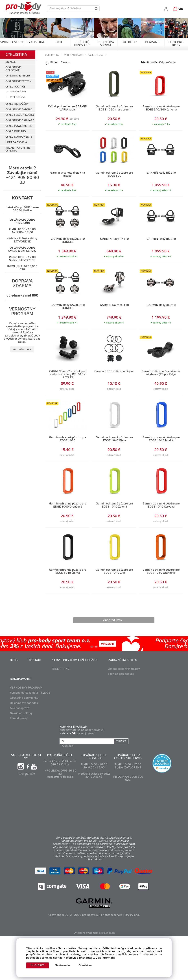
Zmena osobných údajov (124, 669)
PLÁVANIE (153, 42)
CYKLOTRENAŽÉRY (17, 104)
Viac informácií (105, 958)
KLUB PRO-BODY (176, 44)
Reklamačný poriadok (24, 703)
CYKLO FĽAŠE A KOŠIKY (20, 115)
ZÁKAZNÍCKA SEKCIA (123, 660)
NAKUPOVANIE (20, 679)
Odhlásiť (68, 746)
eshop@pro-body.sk (60, 777)
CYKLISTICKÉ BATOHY (18, 110)
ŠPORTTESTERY (12, 42)
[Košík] (178, 9)
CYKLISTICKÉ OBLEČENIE (13, 69)
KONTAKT (35, 660)
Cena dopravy (19, 718)
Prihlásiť (120, 741)
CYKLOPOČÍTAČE (15, 87)
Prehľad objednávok (121, 674)
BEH (59, 42)
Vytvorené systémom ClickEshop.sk (94, 933)
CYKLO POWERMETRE (19, 126)
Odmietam (86, 966)
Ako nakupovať (20, 708)
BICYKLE (11, 62)
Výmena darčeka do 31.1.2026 (30, 693)
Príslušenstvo (18, 97)
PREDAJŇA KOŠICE (60, 755)
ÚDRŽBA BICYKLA (16, 143)
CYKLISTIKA (35, 42)
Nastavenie (62, 966)
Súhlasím (38, 965)
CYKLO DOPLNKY (16, 132)
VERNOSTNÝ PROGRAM (26, 688)
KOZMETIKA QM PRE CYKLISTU (18, 149)
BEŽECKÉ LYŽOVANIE (82, 44)
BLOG (14, 660)
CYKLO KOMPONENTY (19, 137)
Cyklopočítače (18, 92)
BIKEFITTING (61, 669)
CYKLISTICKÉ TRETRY (18, 81)
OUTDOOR (129, 42)
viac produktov (112, 620)
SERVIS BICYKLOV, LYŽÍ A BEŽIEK (75, 660)
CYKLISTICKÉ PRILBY (18, 76)
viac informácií (22, 349)
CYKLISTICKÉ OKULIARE (20, 121)
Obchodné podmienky (24, 698)
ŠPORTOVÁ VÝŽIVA (106, 44)
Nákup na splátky (21, 713)
